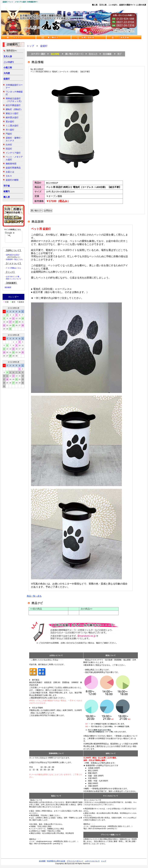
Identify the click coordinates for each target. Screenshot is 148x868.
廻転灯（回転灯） (14, 109)
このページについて (92, 861)
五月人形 (8, 56)
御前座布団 (11, 164)
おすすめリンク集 (13, 277)
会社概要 (42, 861)
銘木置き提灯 (12, 117)
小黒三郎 (8, 68)
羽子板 (7, 186)
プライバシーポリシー (75, 861)
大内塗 (7, 73)
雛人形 (7, 197)
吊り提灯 (10, 130)
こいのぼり (9, 62)
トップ (30, 46)
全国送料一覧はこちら (14, 259)
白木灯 (9, 145)
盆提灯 (7, 79)
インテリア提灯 (13, 153)
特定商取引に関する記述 (56, 861)
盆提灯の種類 (12, 180)
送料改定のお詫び (13, 255)
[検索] (10, 233)
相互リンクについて (14, 279)
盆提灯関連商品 (13, 168)
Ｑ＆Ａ (9, 176)
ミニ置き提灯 (12, 126)
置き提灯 (10, 122)
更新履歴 (8, 287)
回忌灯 (9, 149)
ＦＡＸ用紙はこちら (14, 268)
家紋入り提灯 (12, 113)
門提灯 (9, 134)
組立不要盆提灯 (13, 105)
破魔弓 (7, 191)
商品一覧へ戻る (34, 596)
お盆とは (10, 172)
